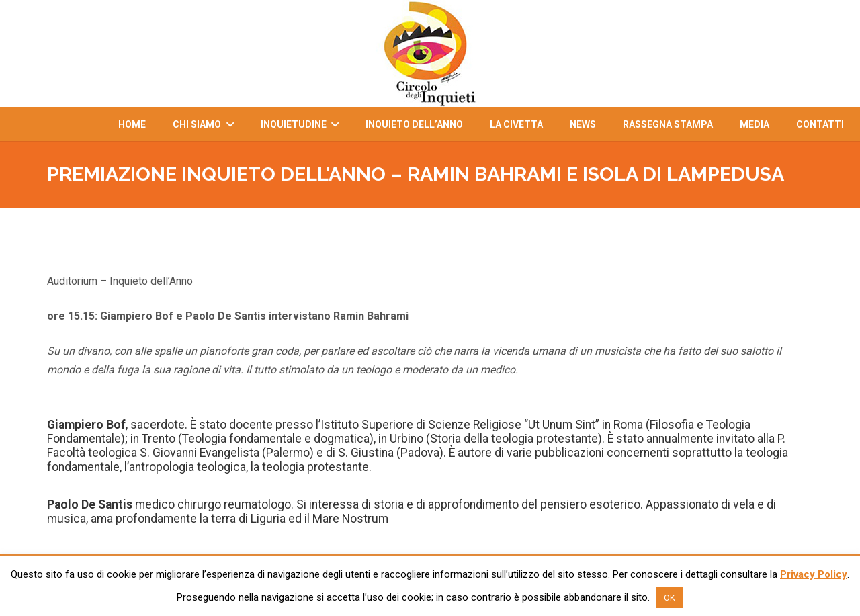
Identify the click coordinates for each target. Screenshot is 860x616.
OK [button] (670, 598)
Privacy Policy (814, 574)
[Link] (430, 54)
